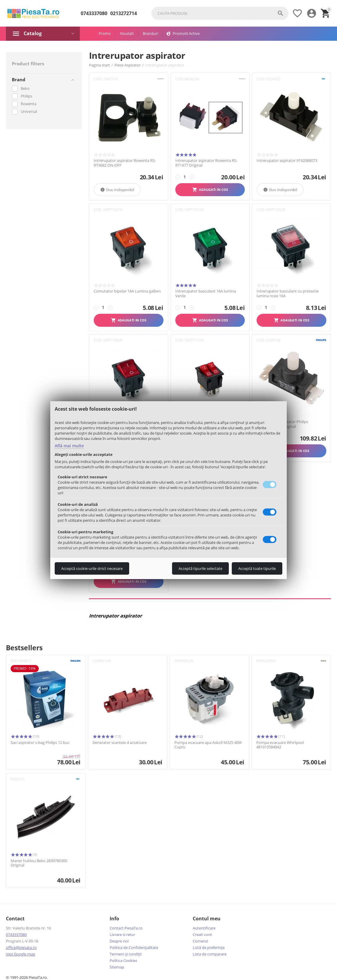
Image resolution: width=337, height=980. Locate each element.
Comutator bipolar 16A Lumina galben (127, 291)
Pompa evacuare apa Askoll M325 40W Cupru (208, 745)
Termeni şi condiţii (126, 954)
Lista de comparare (210, 954)
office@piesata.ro (21, 948)
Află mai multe (69, 446)
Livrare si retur (122, 935)
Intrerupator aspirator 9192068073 (287, 161)
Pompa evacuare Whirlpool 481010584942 (280, 745)
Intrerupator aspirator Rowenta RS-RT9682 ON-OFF (125, 163)
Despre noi (119, 941)
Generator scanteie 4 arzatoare (120, 743)
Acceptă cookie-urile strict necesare (92, 568)
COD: (98, 79)
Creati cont (202, 935)
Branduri (150, 33)
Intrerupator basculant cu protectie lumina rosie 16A (288, 294)
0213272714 (124, 13)
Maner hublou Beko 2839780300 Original (39, 863)
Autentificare (204, 928)
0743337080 (94, 13)
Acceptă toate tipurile (257, 568)
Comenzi (200, 941)
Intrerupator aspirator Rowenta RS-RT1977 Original (206, 163)
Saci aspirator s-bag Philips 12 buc (40, 743)
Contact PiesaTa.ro (126, 928)
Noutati (127, 33)
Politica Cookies (123, 961)
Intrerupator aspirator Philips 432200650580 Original (282, 424)
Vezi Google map (21, 954)
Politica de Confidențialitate (134, 948)
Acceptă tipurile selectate (200, 568)
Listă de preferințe (209, 948)
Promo (105, 33)
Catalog (33, 33)
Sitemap (117, 967)
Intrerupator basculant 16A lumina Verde (206, 294)
